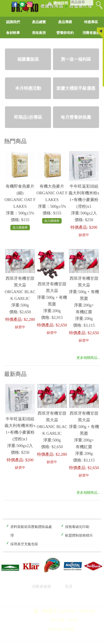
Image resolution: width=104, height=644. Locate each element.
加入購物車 (20, 228)
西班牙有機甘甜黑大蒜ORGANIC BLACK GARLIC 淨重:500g (20, 292)
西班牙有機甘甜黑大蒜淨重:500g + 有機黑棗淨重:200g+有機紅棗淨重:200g (84, 298)
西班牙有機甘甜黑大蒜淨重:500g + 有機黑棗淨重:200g (52, 297)
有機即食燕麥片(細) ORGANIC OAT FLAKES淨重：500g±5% (20, 200)
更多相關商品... (88, 358)
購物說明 (61, 3)
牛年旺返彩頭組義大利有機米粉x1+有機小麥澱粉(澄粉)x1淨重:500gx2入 (84, 200)
